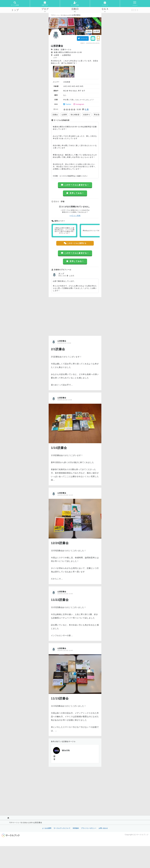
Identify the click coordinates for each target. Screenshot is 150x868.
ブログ (45, 9)
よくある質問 (47, 828)
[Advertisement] (75, 316)
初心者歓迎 (75, 115)
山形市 (55, 58)
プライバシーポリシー (89, 828)
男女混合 (97, 115)
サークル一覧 (58, 15)
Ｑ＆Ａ (105, 9)
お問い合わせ (103, 828)
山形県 (69, 15)
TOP (52, 15)
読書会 (65, 15)
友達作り (87, 115)
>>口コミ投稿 (75, 216)
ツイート (83, 38)
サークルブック (142, 835)
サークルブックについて (62, 828)
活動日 (75, 9)
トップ (15, 10)
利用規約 (76, 828)
